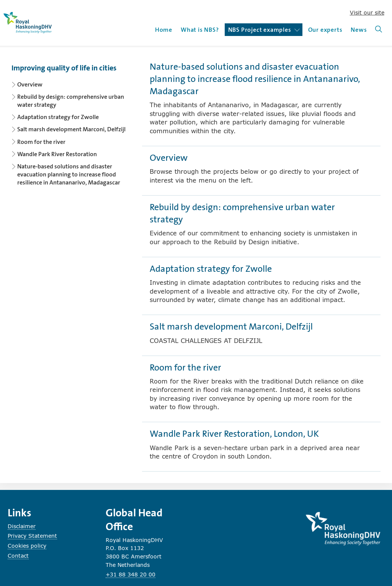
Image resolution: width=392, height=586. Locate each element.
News (359, 30)
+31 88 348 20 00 (131, 574)
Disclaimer (22, 526)
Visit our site (367, 12)
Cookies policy (27, 546)
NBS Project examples (264, 30)
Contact (18, 556)
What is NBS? (200, 30)
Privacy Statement (32, 536)
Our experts (325, 30)
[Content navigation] (71, 123)
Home (164, 30)
